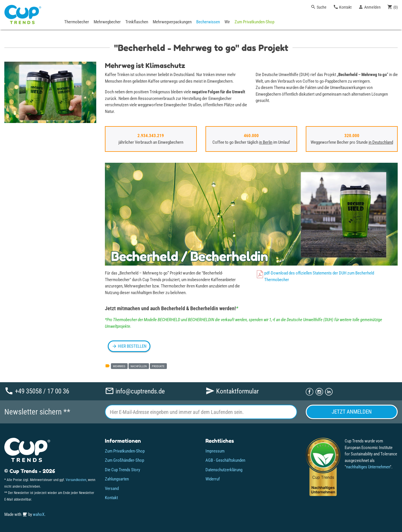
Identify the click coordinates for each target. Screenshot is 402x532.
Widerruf (213, 479)
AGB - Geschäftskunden (225, 460)
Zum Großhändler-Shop (124, 460)
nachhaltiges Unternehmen (368, 467)
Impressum (215, 451)
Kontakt (342, 7)
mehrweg (119, 366)
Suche (319, 7)
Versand (112, 489)
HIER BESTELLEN (129, 346)
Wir (227, 22)
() (392, 7)
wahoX (39, 514)
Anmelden (369, 7)
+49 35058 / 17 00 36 (37, 391)
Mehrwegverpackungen (172, 22)
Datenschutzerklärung (224, 470)
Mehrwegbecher (107, 22)
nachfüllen (139, 366)
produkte (158, 366)
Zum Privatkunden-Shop (254, 22)
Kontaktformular (232, 391)
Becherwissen (208, 22)
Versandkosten (76, 480)
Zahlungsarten (117, 479)
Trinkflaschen (137, 22)
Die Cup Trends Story (122, 470)
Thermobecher (77, 22)
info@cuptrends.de (135, 391)
